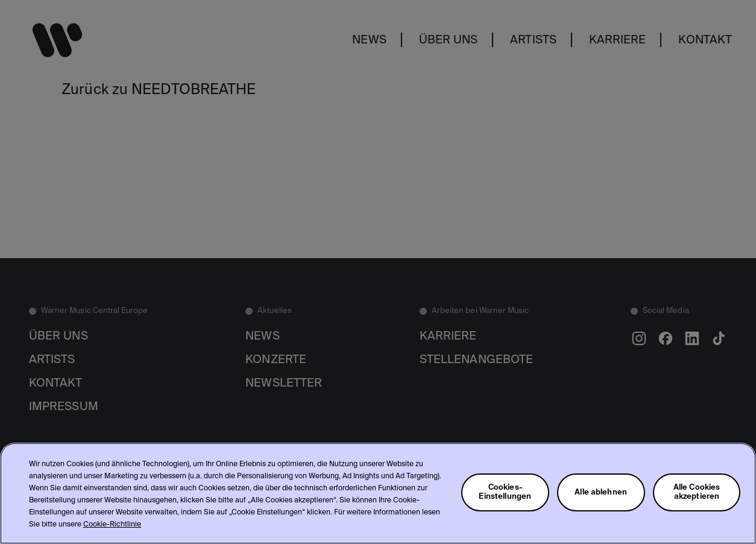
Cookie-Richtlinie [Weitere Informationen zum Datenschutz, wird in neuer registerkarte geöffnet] (112, 525)
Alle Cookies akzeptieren (697, 492)
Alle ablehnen (601, 492)
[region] (378, 493)
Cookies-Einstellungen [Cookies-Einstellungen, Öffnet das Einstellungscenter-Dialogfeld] (505, 492)
